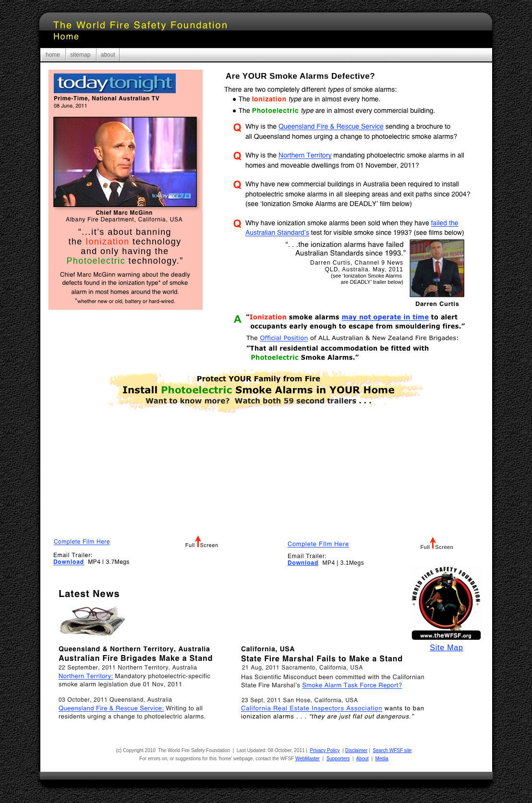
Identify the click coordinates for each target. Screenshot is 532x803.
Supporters (338, 759)
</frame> (384, 482)
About (363, 759)
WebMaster (308, 759)
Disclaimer (357, 750)
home (54, 55)
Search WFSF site (392, 750)
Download (303, 563)
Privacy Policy (325, 750)
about (108, 55)
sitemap (81, 55)
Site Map (447, 648)
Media (382, 759)
